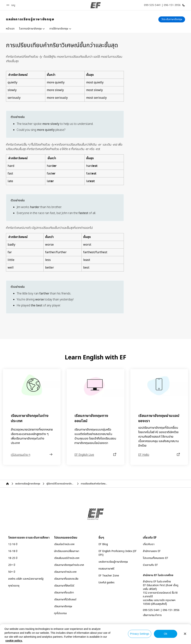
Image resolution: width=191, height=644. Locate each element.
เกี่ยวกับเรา (149, 544)
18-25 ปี (13, 558)
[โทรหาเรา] (164, 5)
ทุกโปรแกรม (60, 613)
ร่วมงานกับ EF (150, 565)
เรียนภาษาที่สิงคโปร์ (64, 586)
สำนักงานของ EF (152, 551)
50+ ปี (12, 572)
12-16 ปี (13, 544)
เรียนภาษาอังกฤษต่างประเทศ (69, 565)
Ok (165, 634)
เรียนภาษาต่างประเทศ (65, 572)
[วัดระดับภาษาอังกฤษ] (172, 19)
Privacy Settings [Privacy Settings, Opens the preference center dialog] (140, 634)
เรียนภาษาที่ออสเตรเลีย (66, 579)
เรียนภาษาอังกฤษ (63, 606)
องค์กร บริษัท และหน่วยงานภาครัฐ (26, 579)
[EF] (96, 5)
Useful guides (107, 583)
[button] (11, 5)
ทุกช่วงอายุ (14, 586)
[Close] (185, 634)
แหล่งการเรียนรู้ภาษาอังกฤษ (113, 562)
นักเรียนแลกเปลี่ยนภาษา (67, 551)
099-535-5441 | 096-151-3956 (161, 610)
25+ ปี (12, 565)
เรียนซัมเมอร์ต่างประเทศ (67, 558)
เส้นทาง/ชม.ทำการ (152, 615)
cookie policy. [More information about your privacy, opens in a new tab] (14, 641)
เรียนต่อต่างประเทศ (64, 544)
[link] (30, 19)
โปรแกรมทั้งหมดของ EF (155, 558)
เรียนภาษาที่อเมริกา (64, 593)
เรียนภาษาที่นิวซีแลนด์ (65, 599)
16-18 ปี (13, 551)
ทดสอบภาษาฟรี (106, 569)
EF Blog (103, 544)
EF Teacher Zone (109, 576)
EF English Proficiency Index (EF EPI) (118, 553)
